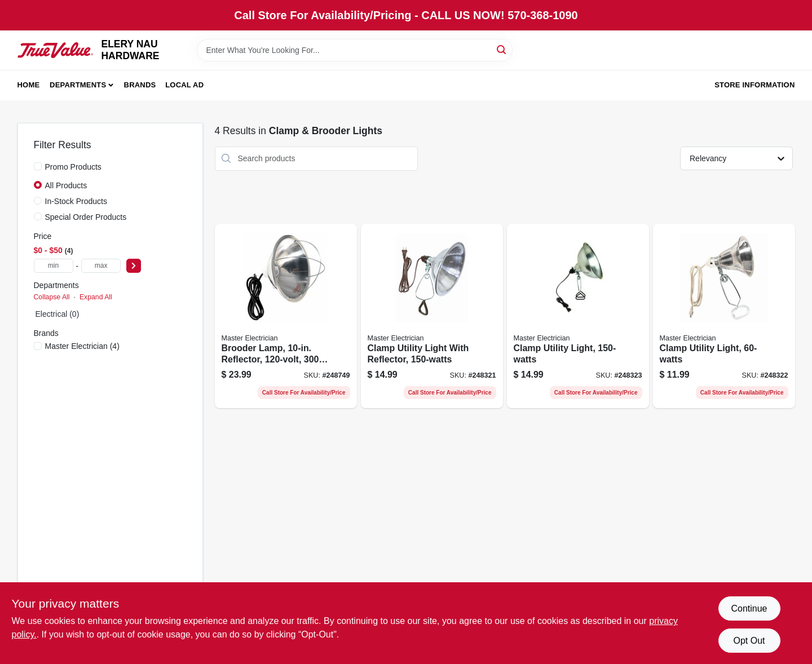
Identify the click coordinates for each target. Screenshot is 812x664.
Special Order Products (86, 217)
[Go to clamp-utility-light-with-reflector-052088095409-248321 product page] (432, 316)
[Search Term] (355, 50)
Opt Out (749, 641)
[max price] (101, 266)
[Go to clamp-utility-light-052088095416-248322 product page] (724, 316)
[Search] (502, 49)
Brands (140, 85)
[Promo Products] (38, 166)
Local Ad (184, 85)
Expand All (96, 297)
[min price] (54, 266)
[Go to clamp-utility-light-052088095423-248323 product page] (578, 316)
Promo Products (73, 167)
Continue (749, 608)
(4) (82, 346)
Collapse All (52, 297)
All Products (66, 185)
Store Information (754, 85)
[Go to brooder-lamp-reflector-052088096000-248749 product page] (286, 316)
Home (29, 85)
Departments (78, 85)
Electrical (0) (58, 314)
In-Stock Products (76, 201)
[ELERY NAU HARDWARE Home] (56, 50)
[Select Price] (134, 266)
